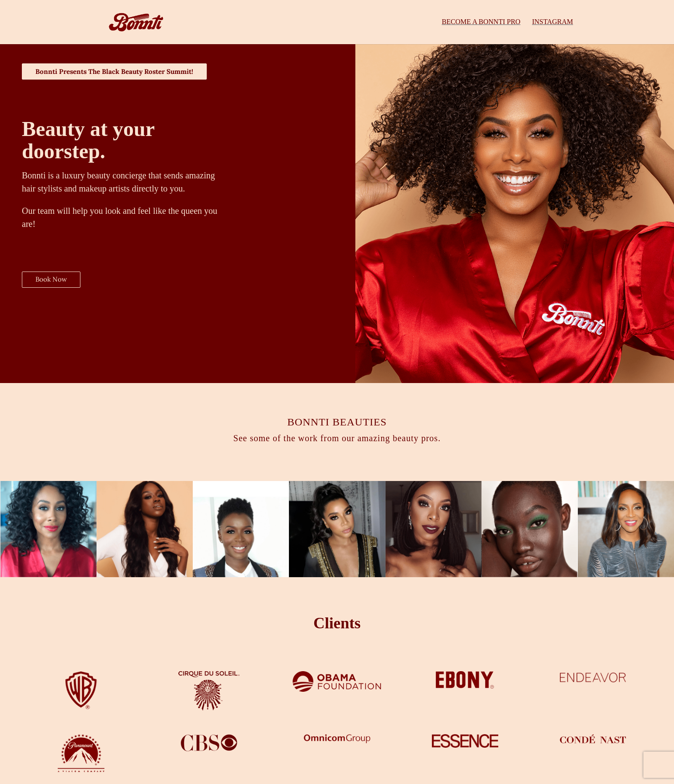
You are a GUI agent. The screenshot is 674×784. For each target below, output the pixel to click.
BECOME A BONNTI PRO (481, 23)
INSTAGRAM (552, 23)
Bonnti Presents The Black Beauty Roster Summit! (120, 72)
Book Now (52, 281)
